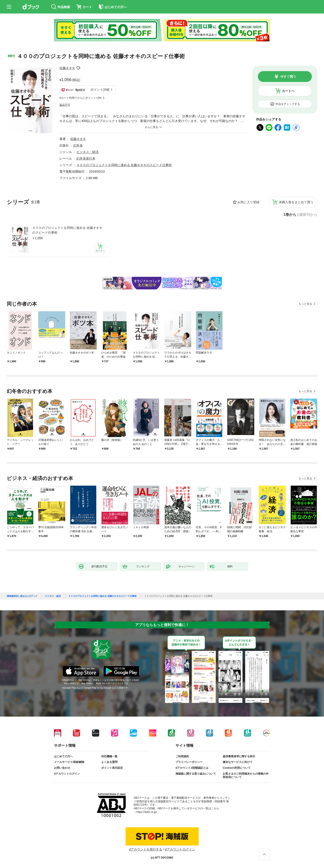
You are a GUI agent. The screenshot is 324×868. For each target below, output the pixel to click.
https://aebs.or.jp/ (147, 812)
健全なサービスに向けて (238, 762)
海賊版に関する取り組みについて (196, 774)
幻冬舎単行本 (86, 158)
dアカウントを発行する (146, 849)
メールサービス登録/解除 (69, 762)
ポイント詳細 (100, 90)
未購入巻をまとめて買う (296, 202)
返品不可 (65, 105)
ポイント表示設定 (112, 768)
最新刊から (308, 215)
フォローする (78, 68)
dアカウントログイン (67, 774)
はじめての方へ (63, 756)
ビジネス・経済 (88, 152)
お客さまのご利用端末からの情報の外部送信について (246, 776)
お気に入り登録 (248, 202)
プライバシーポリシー (189, 762)
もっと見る (305, 304)
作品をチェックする (288, 104)
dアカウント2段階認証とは (192, 768)
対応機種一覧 (109, 756)
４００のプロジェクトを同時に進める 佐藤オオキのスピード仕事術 (67, 230)
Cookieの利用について (237, 768)
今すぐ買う (288, 77)
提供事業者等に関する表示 (239, 756)
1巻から (290, 215)
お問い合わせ (62, 768)
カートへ (288, 91)
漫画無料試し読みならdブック (22, 596)
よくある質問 (109, 762)
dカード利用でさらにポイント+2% (80, 98)
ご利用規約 (182, 756)
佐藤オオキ (67, 68)
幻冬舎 (78, 145)
